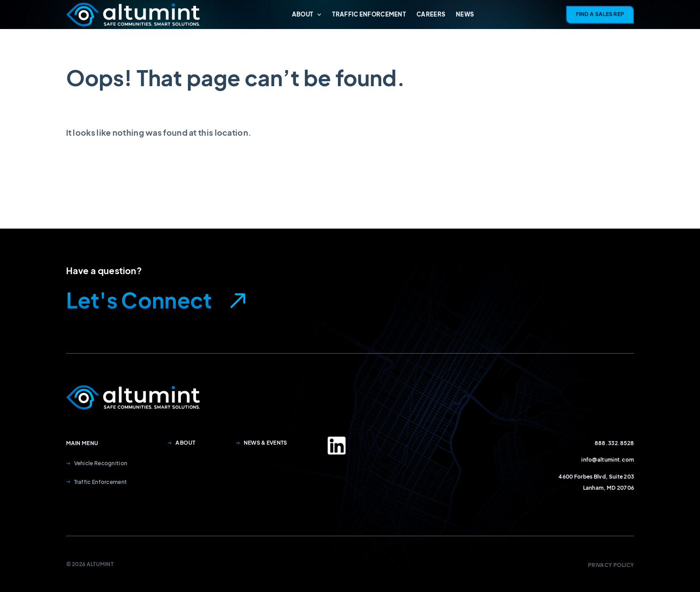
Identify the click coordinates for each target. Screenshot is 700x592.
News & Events (262, 443)
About (307, 14)
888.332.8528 (615, 443)
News (465, 14)
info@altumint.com (608, 460)
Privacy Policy (611, 565)
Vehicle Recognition (97, 463)
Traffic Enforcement (369, 14)
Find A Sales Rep (600, 14)
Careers (431, 14)
